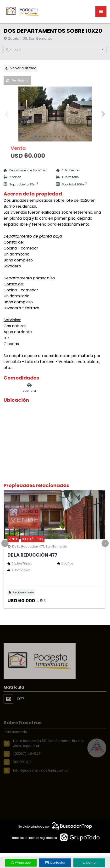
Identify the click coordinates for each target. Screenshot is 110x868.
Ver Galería (17, 80)
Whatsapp (21, 863)
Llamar (89, 863)
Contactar (55, 863)
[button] (103, 114)
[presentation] (5, 543)
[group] (55, 114)
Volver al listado (21, 68)
